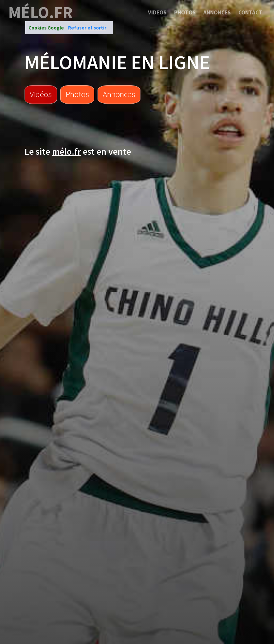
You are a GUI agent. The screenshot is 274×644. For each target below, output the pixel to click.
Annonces (217, 12)
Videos (157, 12)
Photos (185, 12)
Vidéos (41, 94)
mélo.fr (40, 12)
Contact (250, 12)
